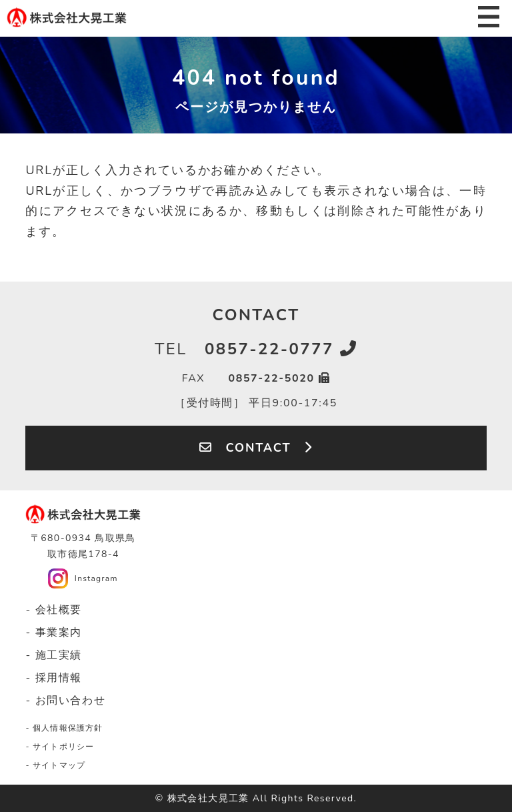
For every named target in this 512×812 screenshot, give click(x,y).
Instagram (96, 578)
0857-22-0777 (256, 349)
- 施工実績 (54, 655)
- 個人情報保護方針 (64, 728)
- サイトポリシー (60, 747)
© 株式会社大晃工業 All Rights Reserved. (256, 798)
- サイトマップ (55, 765)
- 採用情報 (54, 678)
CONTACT (256, 448)
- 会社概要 (54, 610)
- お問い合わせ (65, 701)
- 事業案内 (54, 633)
